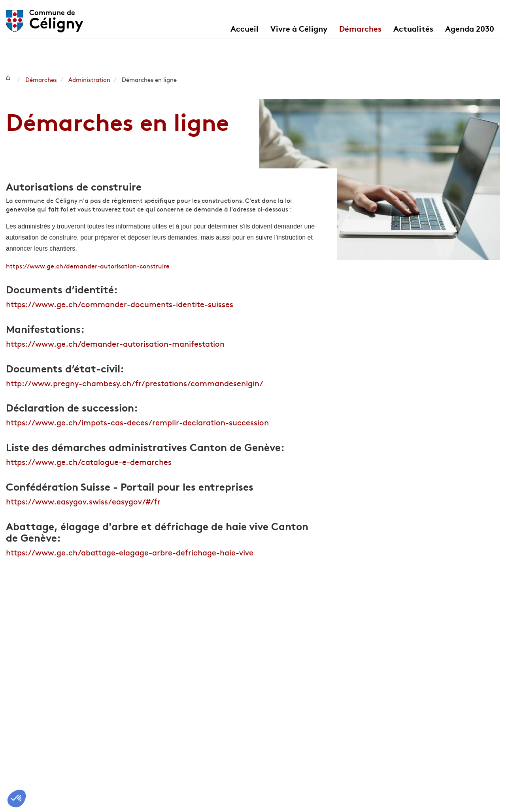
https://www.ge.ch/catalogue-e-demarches (89, 462)
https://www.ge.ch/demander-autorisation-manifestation (115, 343)
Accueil (245, 28)
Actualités (413, 28)
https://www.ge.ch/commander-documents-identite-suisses (120, 304)
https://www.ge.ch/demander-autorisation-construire (88, 266)
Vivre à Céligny (299, 28)
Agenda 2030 (470, 28)
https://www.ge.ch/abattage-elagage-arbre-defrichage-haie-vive (130, 552)
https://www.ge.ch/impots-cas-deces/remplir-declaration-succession (137, 422)
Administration (89, 79)
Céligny (56, 17)
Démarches (360, 28)
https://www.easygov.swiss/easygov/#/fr (83, 501)
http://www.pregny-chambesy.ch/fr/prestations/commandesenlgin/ (135, 383)
